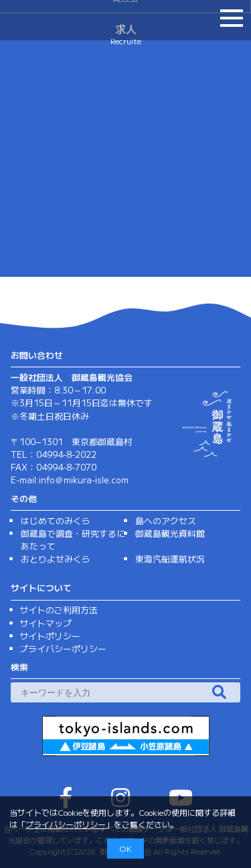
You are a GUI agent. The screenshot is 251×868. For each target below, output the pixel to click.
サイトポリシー (50, 636)
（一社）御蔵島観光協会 (60, 19)
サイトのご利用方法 (59, 610)
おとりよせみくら (56, 559)
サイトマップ (46, 623)
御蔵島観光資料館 (170, 533)
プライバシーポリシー (66, 824)
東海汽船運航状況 (170, 559)
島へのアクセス (166, 520)
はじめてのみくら (56, 520)
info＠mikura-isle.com (84, 480)
